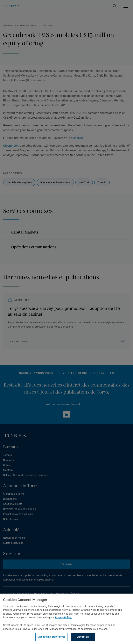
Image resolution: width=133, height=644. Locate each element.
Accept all (83, 637)
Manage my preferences (52, 637)
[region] (66, 619)
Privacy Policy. (63, 617)
